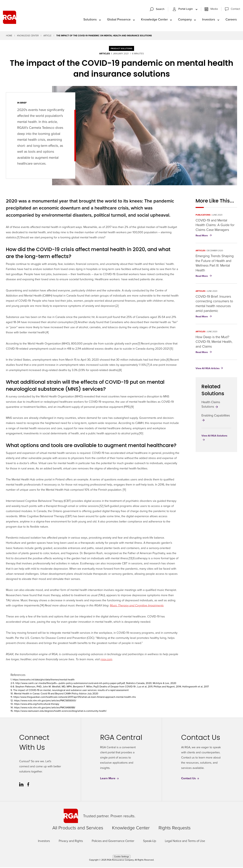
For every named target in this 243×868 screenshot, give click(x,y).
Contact (235, 9)
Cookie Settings (122, 857)
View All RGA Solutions (214, 436)
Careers (231, 20)
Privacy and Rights (71, 841)
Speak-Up (150, 841)
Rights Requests (175, 828)
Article (47, 36)
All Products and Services (78, 828)
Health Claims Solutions (211, 405)
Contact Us (190, 779)
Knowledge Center (154, 20)
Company (185, 20)
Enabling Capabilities (216, 418)
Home (9, 36)
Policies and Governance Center (113, 841)
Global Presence (119, 20)
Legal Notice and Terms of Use (185, 841)
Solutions (90, 20)
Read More (204, 236)
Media (214, 9)
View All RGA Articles (208, 369)
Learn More (110, 779)
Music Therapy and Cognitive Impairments (137, 606)
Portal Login (183, 9)
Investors (209, 20)
